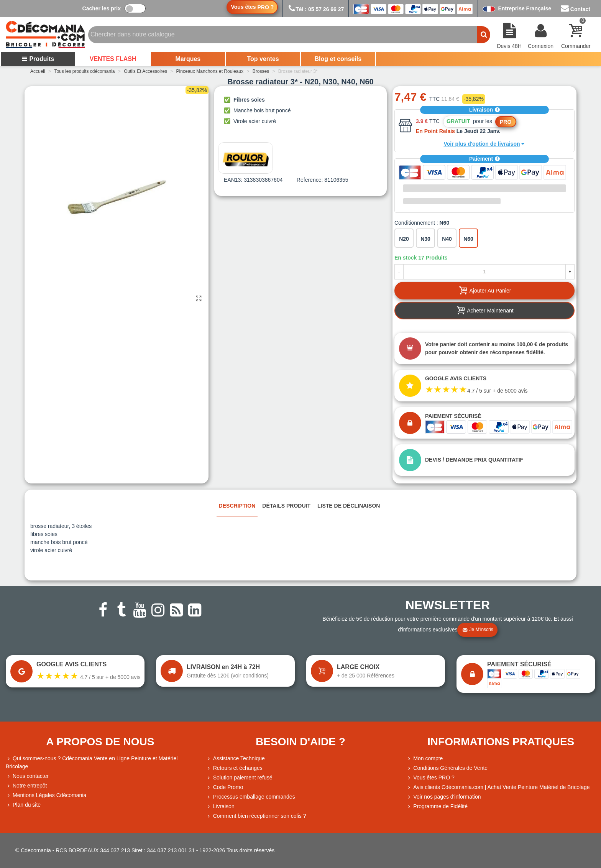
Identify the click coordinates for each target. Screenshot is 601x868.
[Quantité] (484, 272)
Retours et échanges (234, 768)
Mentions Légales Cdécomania (46, 795)
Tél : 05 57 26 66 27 (316, 9)
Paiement (484, 159)
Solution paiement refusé (239, 778)
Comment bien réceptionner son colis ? (256, 816)
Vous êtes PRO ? (434, 778)
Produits (38, 59)
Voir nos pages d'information (443, 797)
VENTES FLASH (113, 59)
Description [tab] (237, 506)
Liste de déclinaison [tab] (349, 506)
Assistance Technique (236, 759)
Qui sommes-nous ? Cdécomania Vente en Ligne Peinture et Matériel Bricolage (92, 762)
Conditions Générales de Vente (447, 768)
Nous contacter (27, 776)
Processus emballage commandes (251, 797)
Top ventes (263, 59)
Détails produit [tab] (286, 506)
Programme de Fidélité (437, 806)
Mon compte (424, 759)
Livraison (484, 110)
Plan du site (23, 805)
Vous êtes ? (252, 7)
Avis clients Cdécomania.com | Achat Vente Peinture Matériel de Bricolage (498, 787)
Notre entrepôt (26, 786)
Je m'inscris (478, 630)
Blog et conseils (338, 59)
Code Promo (225, 787)
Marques (188, 59)
